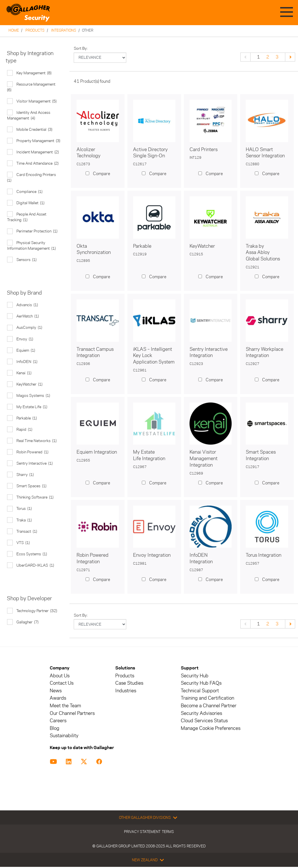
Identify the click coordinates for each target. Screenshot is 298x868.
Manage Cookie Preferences (211, 728)
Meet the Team (65, 706)
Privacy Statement (142, 832)
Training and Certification (207, 698)
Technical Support (200, 691)
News (56, 691)
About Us (60, 676)
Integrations (64, 30)
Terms (168, 832)
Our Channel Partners (72, 713)
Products (35, 30)
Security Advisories (201, 713)
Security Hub (195, 676)
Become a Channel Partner (209, 706)
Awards (58, 698)
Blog (55, 728)
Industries (126, 691)
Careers (58, 721)
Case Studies (129, 683)
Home (14, 30)
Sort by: (81, 48)
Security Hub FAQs (201, 683)
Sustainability (64, 736)
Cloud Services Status (204, 721)
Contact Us (62, 683)
